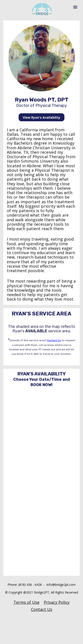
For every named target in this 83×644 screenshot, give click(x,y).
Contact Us (54, 340)
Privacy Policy (57, 602)
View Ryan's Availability (41, 117)
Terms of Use (26, 602)
